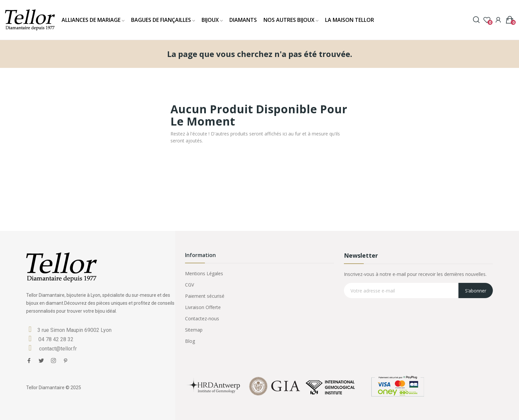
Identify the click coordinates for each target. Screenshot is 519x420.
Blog (190, 341)
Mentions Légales (204, 273)
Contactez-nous (202, 318)
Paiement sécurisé (205, 296)
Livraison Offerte (203, 307)
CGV (189, 285)
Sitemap (194, 330)
